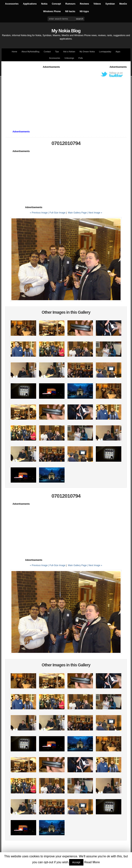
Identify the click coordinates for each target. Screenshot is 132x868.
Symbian (110, 4)
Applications (30, 4)
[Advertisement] (69, 95)
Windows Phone (52, 11)
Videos (97, 4)
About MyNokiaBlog (30, 52)
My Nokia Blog (66, 31)
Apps (118, 52)
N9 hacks (70, 11)
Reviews (84, 4)
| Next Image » (95, 213)
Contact (47, 52)
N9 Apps (84, 11)
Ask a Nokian (69, 52)
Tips (57, 52)
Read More (92, 862)
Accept (76, 862)
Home (14, 52)
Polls (81, 58)
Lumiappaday (105, 52)
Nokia (44, 4)
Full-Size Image (57, 213)
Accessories (12, 4)
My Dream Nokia (87, 52)
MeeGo (123, 4)
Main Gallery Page (77, 213)
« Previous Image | (40, 213)
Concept (56, 4)
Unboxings (69, 58)
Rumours (70, 4)
